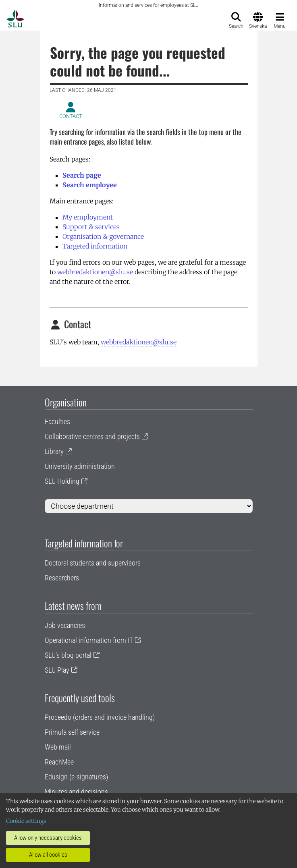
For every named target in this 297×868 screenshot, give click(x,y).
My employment (88, 217)
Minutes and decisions (76, 792)
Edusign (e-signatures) (76, 777)
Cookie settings (26, 821)
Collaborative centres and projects (92, 436)
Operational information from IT (89, 640)
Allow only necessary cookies (48, 838)
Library (54, 451)
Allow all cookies (48, 855)
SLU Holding (62, 481)
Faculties (57, 422)
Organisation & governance (103, 236)
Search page (82, 175)
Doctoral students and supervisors (93, 563)
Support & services (91, 227)
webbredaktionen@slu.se (95, 272)
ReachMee (59, 762)
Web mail (58, 747)
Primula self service (72, 732)
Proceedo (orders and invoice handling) (100, 717)
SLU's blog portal (68, 655)
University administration (80, 466)
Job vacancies (65, 625)
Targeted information (95, 246)
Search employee (90, 185)
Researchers (62, 578)
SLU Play (57, 670)
